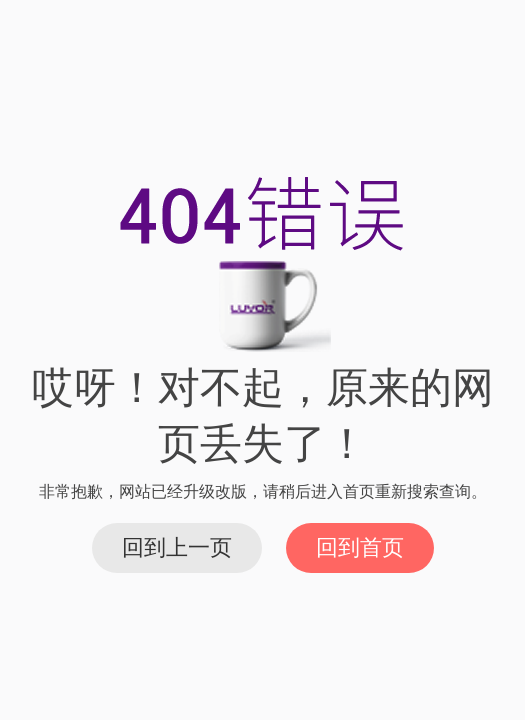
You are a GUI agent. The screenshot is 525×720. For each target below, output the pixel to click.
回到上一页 (177, 547)
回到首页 (360, 547)
